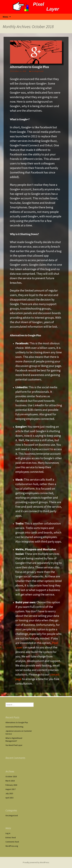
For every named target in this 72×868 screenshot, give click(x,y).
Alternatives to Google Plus (29, 67)
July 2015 (9, 793)
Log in (8, 833)
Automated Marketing (14, 727)
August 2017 (11, 789)
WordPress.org (12, 846)
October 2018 (11, 776)
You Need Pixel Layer (14, 745)
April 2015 (9, 798)
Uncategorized (37, 71)
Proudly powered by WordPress (36, 862)
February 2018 (11, 785)
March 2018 (10, 781)
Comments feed (12, 842)
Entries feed (11, 837)
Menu (5, 17)
